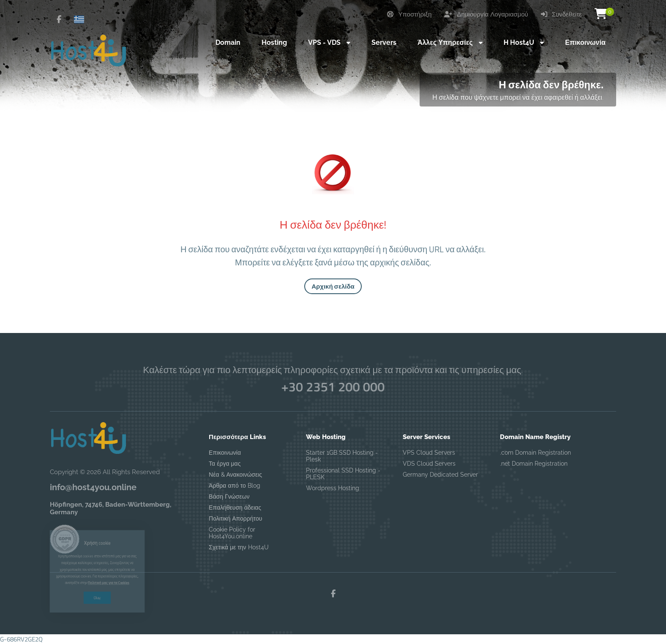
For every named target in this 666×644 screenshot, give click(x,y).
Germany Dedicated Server (440, 475)
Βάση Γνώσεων (229, 497)
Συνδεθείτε (561, 14)
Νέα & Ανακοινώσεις (235, 475)
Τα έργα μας (225, 464)
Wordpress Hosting (333, 488)
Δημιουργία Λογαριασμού (486, 14)
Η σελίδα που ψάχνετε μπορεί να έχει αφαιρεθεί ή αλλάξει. (518, 97)
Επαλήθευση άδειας (235, 508)
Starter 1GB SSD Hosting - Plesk (342, 456)
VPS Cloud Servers (429, 453)
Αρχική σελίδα (333, 286)
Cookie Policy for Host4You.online (232, 533)
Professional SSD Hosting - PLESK (343, 474)
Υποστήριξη (409, 14)
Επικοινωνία (225, 453)
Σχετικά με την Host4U (239, 547)
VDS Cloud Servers (429, 464)
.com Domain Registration (535, 453)
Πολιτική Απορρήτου (235, 518)
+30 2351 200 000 (333, 387)
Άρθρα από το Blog (235, 486)
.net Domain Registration (534, 464)
